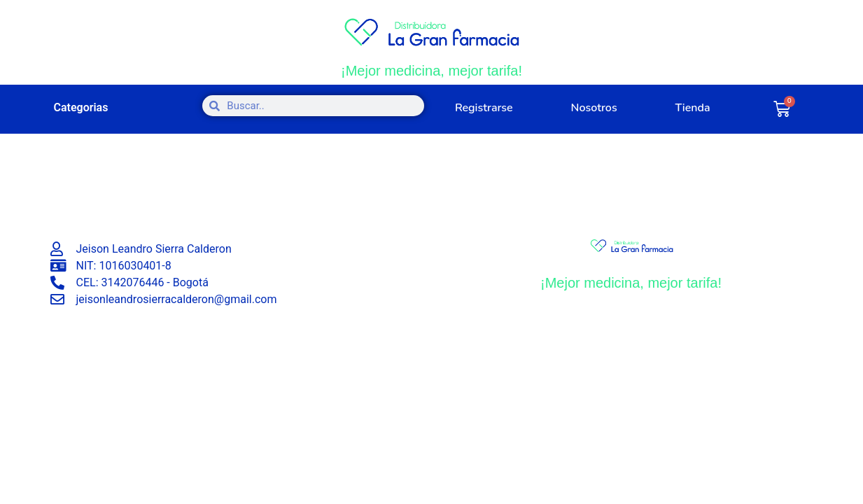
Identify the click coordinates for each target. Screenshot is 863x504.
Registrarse (484, 108)
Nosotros (594, 108)
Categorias (81, 107)
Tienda (692, 108)
